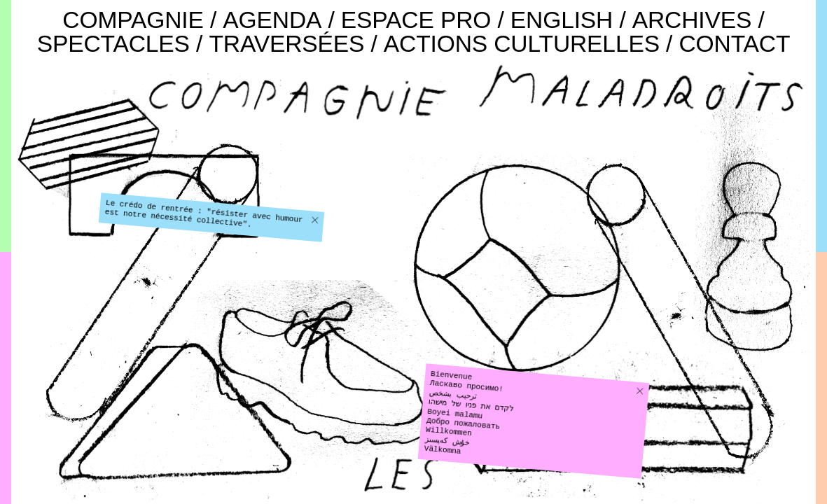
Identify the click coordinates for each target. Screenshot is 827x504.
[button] (314, 220)
